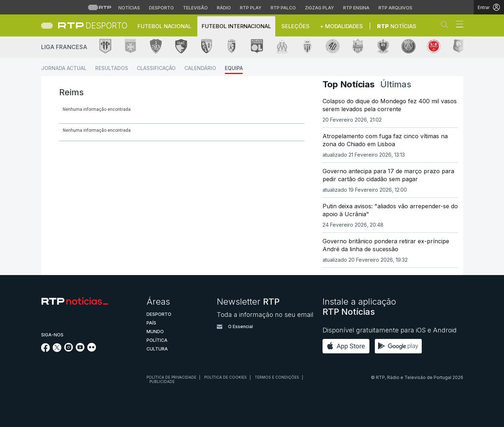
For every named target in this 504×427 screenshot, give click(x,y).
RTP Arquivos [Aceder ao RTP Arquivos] (395, 8)
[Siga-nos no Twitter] (57, 350)
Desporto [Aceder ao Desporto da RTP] (161, 8)
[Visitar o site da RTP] (100, 7)
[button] (446, 26)
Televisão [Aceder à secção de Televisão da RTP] (195, 8)
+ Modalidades (341, 26)
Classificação (156, 68)
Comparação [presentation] (203, 129)
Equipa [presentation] (74, 129)
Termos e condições (277, 377)
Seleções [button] (295, 26)
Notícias (397, 26)
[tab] (74, 129)
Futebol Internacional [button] (236, 26)
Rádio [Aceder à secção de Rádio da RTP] (224, 8)
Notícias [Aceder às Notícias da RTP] (129, 8)
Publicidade (162, 382)
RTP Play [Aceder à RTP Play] (251, 8)
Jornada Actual (64, 68)
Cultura (157, 349)
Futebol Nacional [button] (164, 26)
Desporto (159, 314)
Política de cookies (225, 377)
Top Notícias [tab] (349, 84)
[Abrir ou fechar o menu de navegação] (457, 25)
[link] (93, 25)
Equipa (234, 68)
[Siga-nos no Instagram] (69, 349)
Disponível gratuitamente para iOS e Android (390, 330)
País (151, 323)
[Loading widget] (182, 111)
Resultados (112, 68)
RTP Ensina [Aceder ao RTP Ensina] (356, 8)
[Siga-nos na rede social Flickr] (92, 349)
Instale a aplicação (359, 307)
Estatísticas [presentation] (156, 129)
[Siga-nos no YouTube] (80, 349)
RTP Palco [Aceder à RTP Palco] (283, 8)
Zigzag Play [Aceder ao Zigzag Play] (319, 8)
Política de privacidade (171, 377)
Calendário (200, 68)
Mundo (155, 332)
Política (157, 340)
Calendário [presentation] (110, 129)
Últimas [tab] (396, 84)
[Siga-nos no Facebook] (46, 350)
